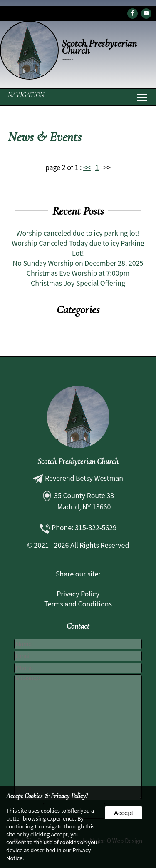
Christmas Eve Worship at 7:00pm (78, 273)
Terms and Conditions (78, 604)
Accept (124, 813)
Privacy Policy (78, 594)
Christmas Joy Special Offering (78, 283)
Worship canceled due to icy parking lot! (78, 233)
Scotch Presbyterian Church (78, 461)
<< (87, 167)
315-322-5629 (96, 527)
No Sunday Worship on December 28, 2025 (78, 263)
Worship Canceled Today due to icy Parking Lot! (78, 248)
